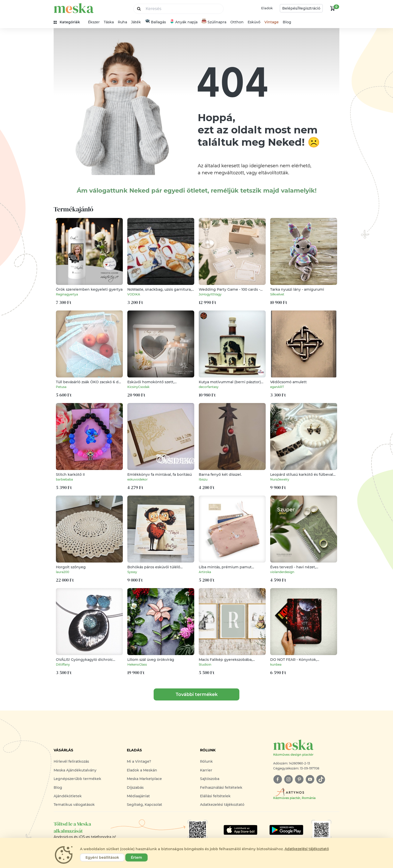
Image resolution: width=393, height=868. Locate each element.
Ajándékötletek (68, 796)
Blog (287, 22)
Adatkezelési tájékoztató (222, 805)
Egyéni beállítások (102, 857)
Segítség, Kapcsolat (144, 805)
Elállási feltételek (215, 796)
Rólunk (206, 761)
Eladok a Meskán (142, 770)
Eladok (267, 8)
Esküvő (254, 22)
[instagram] (288, 779)
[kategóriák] (69, 22)
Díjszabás (135, 787)
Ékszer (94, 22)
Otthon (237, 22)
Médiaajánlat (138, 796)
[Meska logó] (306, 748)
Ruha (122, 22)
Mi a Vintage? (139, 761)
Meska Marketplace (144, 779)
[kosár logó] (333, 8)
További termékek (197, 694)
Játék (136, 22)
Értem (136, 857)
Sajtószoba (210, 779)
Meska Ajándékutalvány (75, 770)
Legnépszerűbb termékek (77, 779)
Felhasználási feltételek (221, 787)
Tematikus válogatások (74, 805)
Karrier (206, 770)
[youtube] (310, 779)
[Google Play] (240, 830)
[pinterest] (299, 779)
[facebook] (278, 779)
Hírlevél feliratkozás (71, 761)
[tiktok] (321, 779)
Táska (109, 22)
